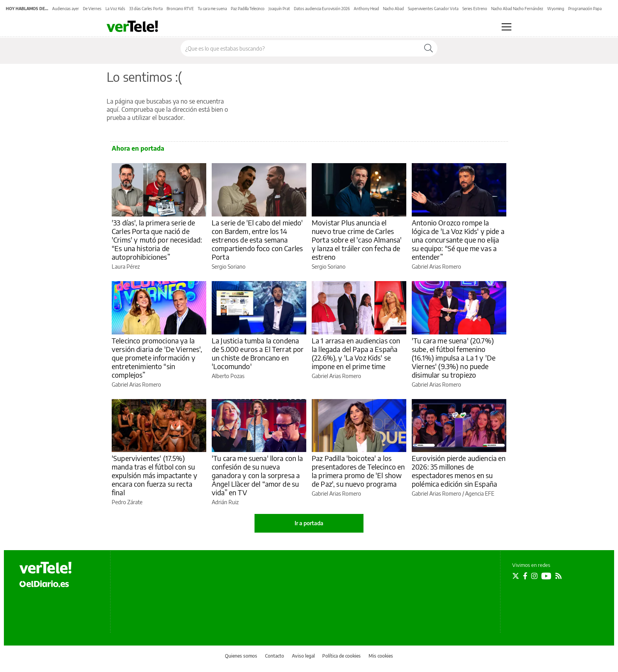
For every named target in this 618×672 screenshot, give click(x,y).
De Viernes (92, 9)
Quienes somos (241, 656)
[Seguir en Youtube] (546, 576)
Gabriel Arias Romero (436, 267)
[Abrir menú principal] (507, 27)
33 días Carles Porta (146, 9)
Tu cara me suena (212, 9)
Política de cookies (341, 656)
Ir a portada (309, 523)
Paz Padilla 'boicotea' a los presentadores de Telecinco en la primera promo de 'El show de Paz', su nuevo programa (358, 471)
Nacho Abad (393, 9)
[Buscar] (428, 48)
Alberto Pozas (228, 376)
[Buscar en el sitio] (300, 48)
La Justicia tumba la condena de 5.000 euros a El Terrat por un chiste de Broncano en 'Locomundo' (258, 353)
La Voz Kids (115, 9)
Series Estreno (475, 9)
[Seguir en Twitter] (516, 576)
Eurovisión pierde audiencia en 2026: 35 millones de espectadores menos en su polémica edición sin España (459, 471)
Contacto (275, 656)
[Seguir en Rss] (558, 576)
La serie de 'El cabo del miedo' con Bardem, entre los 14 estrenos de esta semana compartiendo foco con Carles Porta (257, 240)
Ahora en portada (138, 148)
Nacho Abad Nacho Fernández (517, 9)
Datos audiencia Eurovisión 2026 (322, 9)
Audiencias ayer (66, 9)
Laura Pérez (126, 267)
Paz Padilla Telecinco (248, 9)
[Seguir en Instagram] (534, 576)
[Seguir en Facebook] (525, 576)
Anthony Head (366, 9)
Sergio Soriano (229, 267)
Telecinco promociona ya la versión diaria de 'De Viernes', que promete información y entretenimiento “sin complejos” (157, 358)
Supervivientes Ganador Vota (433, 9)
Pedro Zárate (127, 502)
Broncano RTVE (180, 9)
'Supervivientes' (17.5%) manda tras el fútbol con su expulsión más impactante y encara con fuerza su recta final (154, 475)
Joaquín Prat (279, 9)
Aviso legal (303, 656)
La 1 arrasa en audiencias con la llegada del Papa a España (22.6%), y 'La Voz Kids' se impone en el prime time (356, 353)
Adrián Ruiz (225, 502)
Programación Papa (585, 9)
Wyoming (556, 9)
